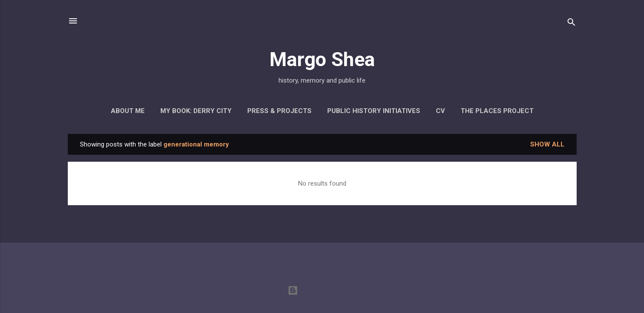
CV (440, 111)
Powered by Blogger (322, 290)
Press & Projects (279, 111)
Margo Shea (322, 59)
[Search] (571, 24)
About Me (128, 111)
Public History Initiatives (374, 111)
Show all (547, 144)
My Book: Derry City (196, 111)
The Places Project (497, 111)
